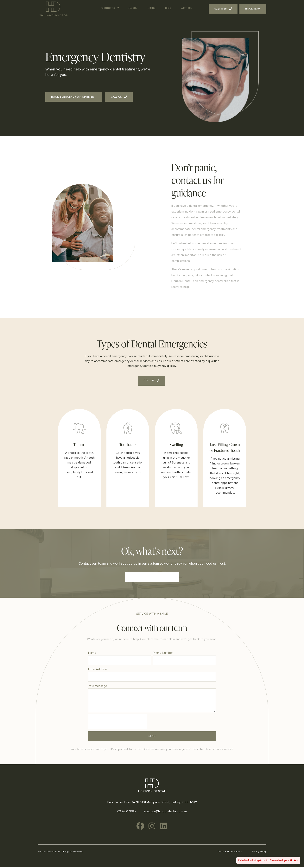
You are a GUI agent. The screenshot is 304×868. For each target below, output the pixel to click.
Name (92, 653)
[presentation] (118, 723)
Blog (168, 8)
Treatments (109, 8)
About (133, 8)
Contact (186, 8)
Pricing (151, 8)
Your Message (98, 686)
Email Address (98, 669)
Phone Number (163, 653)
